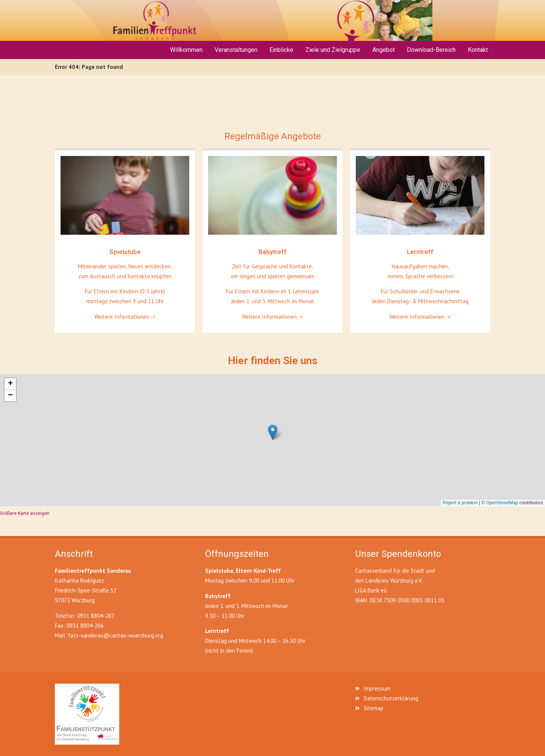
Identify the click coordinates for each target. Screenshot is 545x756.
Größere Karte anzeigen (25, 513)
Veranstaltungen (236, 50)
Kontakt (478, 50)
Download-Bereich (431, 50)
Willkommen (186, 50)
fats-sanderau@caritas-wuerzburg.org (116, 635)
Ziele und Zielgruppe (333, 50)
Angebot (384, 50)
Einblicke (281, 50)
